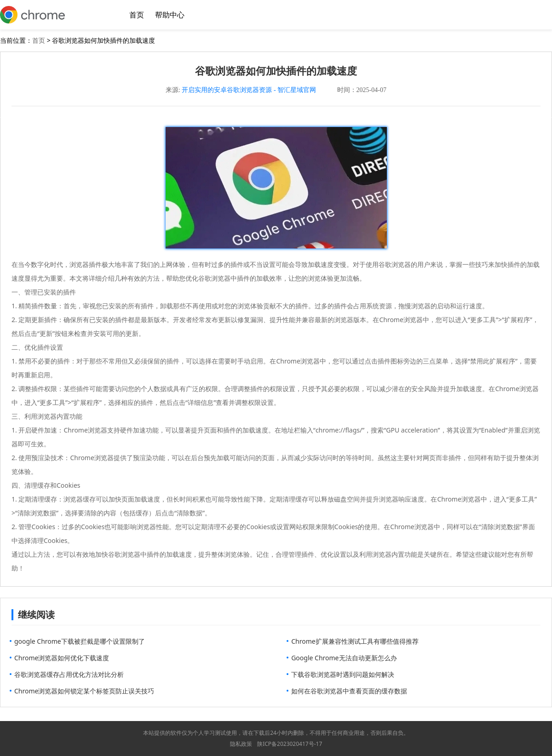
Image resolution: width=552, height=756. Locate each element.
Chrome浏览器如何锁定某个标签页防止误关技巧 (84, 691)
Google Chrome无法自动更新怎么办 (344, 658)
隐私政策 (241, 744)
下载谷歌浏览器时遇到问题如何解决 (343, 674)
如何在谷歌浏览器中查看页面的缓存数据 (349, 691)
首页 (137, 15)
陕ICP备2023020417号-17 (290, 744)
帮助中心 (170, 15)
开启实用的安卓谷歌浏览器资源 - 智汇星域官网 (249, 90)
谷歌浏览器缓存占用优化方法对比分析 (69, 674)
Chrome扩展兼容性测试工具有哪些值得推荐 (355, 641)
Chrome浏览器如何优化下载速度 (62, 658)
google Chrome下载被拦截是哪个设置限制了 (80, 641)
